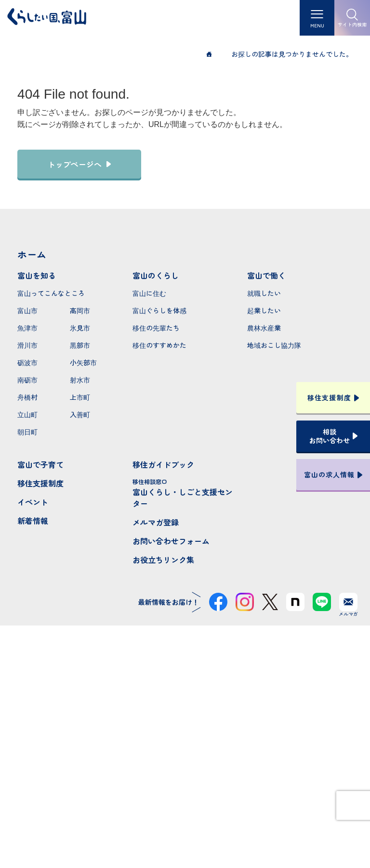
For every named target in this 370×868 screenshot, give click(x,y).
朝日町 (27, 432)
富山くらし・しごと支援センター (185, 493)
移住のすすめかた (159, 345)
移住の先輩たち (156, 328)
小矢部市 (83, 362)
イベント (33, 502)
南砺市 (27, 380)
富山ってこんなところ (51, 293)
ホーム (32, 254)
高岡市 (80, 310)
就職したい (264, 293)
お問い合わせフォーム (171, 541)
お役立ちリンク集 (163, 560)
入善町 (80, 414)
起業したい (264, 310)
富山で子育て (40, 464)
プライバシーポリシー (185, 826)
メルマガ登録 (156, 522)
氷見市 (80, 328)
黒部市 (80, 345)
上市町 (80, 397)
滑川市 (27, 345)
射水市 (80, 380)
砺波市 (27, 362)
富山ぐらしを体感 (159, 310)
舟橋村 (27, 397)
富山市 (27, 310)
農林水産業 (264, 328)
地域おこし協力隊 (274, 345)
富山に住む (149, 293)
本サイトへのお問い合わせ (185, 775)
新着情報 (33, 521)
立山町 (27, 414)
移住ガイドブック (163, 464)
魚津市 (27, 328)
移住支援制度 (40, 483)
